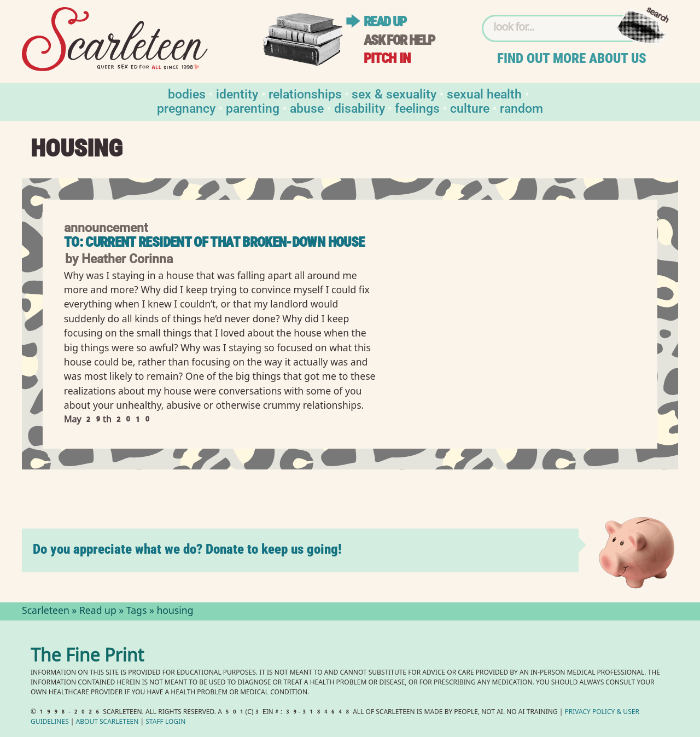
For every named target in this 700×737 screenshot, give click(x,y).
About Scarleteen (107, 723)
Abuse (307, 108)
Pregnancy (186, 108)
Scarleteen (46, 612)
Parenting (253, 108)
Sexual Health (484, 93)
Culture (470, 108)
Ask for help (399, 40)
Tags (137, 612)
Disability (360, 108)
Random (521, 108)
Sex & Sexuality (394, 93)
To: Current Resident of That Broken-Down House (214, 242)
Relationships (305, 93)
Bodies (187, 93)
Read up (385, 22)
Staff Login (165, 723)
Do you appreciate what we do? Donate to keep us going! (187, 549)
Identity (237, 93)
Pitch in (387, 58)
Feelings (417, 108)
